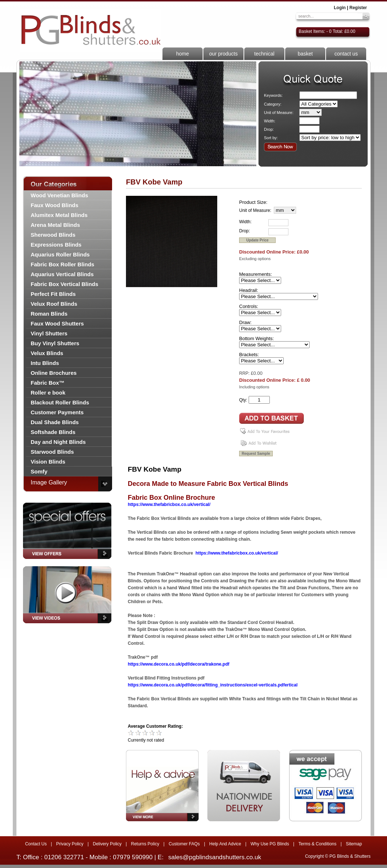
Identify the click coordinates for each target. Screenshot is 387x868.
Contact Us (36, 844)
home (182, 54)
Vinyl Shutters (49, 333)
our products (223, 54)
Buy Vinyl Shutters (55, 343)
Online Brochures (54, 373)
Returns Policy (145, 844)
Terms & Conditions (317, 844)
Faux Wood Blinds (55, 205)
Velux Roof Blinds (54, 304)
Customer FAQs (184, 844)
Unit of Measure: (279, 113)
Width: (270, 121)
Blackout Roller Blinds (60, 402)
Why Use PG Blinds (270, 844)
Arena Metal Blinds (55, 225)
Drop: (269, 129)
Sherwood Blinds (53, 235)
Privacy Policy (70, 844)
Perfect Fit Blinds (53, 294)
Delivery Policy (107, 844)
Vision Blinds (48, 462)
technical (264, 54)
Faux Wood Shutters (57, 323)
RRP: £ (246, 373)
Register (358, 8)
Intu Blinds (45, 363)
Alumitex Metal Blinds (59, 215)
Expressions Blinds (56, 245)
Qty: (243, 400)
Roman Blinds (49, 314)
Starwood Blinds (52, 452)
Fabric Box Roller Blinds (62, 264)
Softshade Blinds (53, 432)
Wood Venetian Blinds (59, 195)
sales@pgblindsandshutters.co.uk (215, 857)
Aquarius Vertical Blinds (62, 274)
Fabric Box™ (48, 383)
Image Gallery (49, 482)
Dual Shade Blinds (55, 422)
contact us (346, 54)
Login (340, 8)
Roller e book (48, 393)
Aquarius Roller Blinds (60, 254)
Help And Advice (225, 844)
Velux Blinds (47, 353)
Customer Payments (57, 412)
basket (305, 54)
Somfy (39, 471)
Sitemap (354, 844)
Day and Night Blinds (58, 442)
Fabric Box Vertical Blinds (64, 284)
